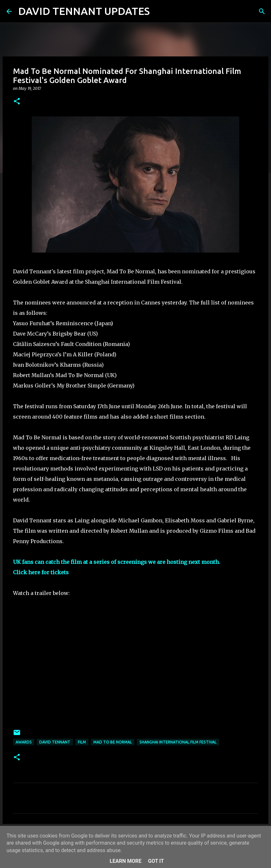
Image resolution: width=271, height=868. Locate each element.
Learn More (125, 861)
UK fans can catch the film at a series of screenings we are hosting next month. (117, 562)
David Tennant (55, 742)
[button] (17, 102)
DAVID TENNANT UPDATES (84, 11)
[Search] (159, 11)
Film (82, 742)
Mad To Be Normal (113, 742)
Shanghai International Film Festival (178, 742)
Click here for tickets (41, 572)
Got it (156, 861)
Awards (24, 742)
